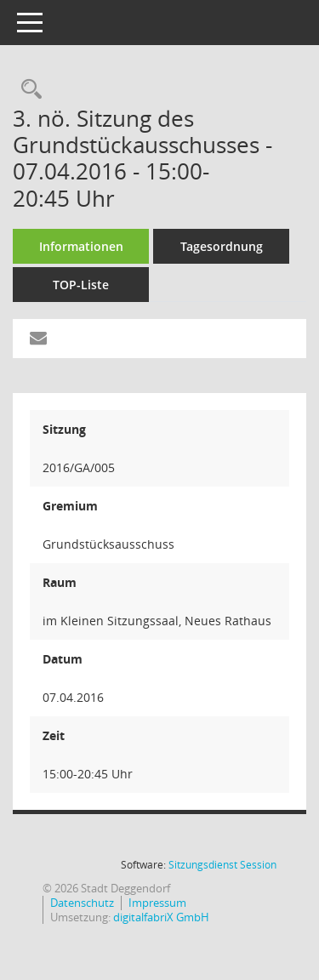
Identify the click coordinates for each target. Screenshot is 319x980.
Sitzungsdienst (222, 865)
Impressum (157, 903)
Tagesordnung (222, 246)
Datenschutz (82, 903)
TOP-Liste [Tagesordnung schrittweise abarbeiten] (81, 285)
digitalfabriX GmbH (161, 917)
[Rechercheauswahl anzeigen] (27, 90)
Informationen (81, 246)
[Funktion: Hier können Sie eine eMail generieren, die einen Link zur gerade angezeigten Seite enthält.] (38, 339)
